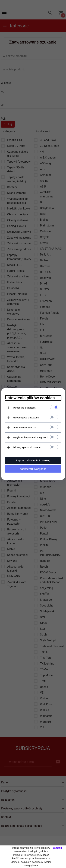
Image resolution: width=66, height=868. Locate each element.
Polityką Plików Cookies (26, 855)
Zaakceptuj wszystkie (33, 469)
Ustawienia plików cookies (30, 398)
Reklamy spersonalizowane (27, 447)
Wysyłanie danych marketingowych (31, 437)
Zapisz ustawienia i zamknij (33, 460)
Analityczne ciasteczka (24, 428)
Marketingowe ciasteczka (26, 418)
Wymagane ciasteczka (24, 408)
